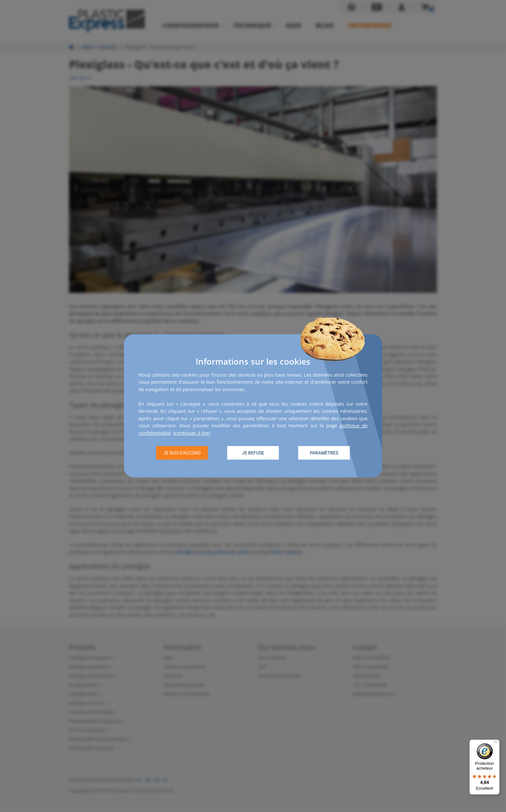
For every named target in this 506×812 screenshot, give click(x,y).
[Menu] (496, 744)
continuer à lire (192, 433)
